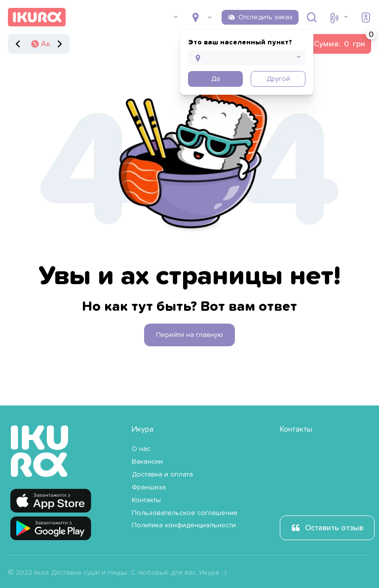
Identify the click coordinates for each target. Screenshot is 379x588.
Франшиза (149, 487)
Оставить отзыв (334, 528)
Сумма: (342, 41)
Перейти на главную (189, 335)
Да (216, 79)
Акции (52, 44)
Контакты (146, 500)
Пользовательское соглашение (185, 513)
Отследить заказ (265, 17)
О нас (141, 449)
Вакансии (147, 462)
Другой (278, 79)
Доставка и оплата (162, 475)
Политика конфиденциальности (184, 525)
